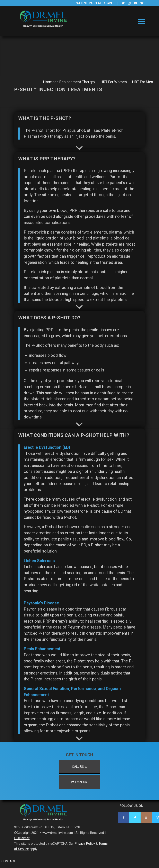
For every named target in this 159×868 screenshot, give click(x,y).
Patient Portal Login (93, 3)
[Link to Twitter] (123, 3)
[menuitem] (140, 21)
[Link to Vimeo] (142, 3)
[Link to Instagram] (129, 3)
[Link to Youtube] (136, 3)
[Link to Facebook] (117, 3)
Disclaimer (22, 838)
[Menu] (140, 21)
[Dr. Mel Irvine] (45, 25)
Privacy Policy (85, 844)
